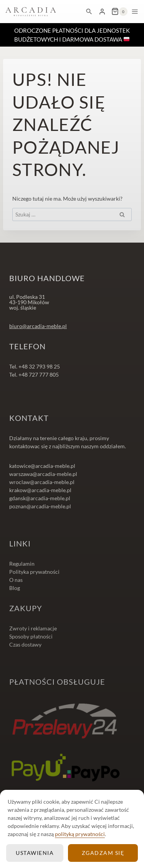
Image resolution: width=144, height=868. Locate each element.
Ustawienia (35, 853)
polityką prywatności (80, 834)
